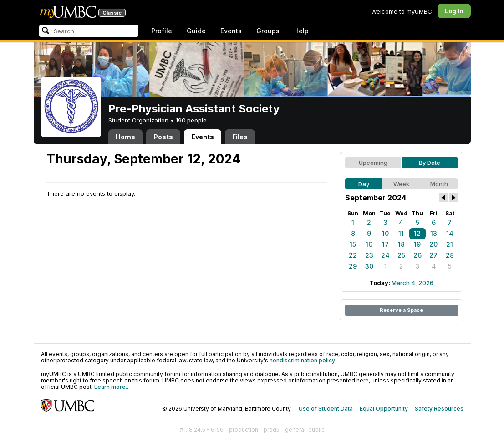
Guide (196, 31)
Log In (454, 11)
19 (417, 244)
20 (433, 244)
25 (401, 255)
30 (369, 266)
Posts (163, 137)
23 (369, 255)
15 (353, 244)
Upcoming (373, 163)
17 (385, 244)
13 (434, 233)
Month (439, 184)
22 (353, 255)
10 (385, 233)
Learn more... (112, 387)
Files (240, 137)
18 (401, 244)
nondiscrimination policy (302, 360)
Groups (268, 31)
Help (301, 31)
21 (450, 244)
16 (369, 244)
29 (353, 266)
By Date (430, 163)
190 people (191, 120)
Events (231, 31)
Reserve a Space (401, 310)
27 (433, 255)
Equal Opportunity (384, 409)
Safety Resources (439, 409)
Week (401, 184)
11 (401, 233)
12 (417, 233)
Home (125, 137)
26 (417, 255)
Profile (162, 31)
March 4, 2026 (412, 283)
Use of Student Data (326, 409)
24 (385, 255)
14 (450, 233)
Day (364, 184)
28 (450, 255)
